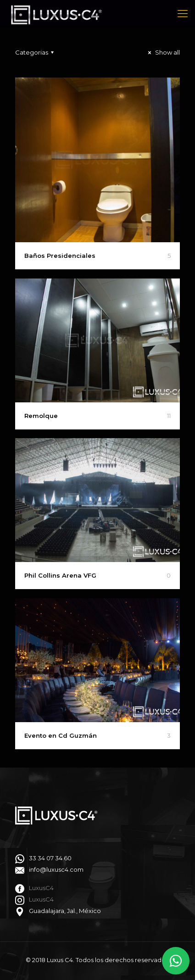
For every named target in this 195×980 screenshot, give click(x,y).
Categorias (36, 52)
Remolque (41, 416)
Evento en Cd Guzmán (61, 735)
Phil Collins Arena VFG (60, 575)
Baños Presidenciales (60, 256)
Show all (163, 52)
